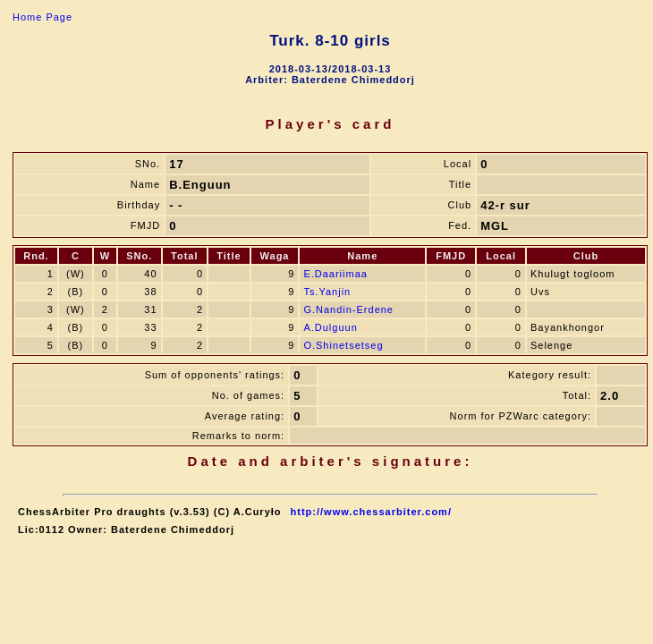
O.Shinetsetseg (343, 345)
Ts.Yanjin (327, 292)
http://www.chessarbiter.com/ (371, 512)
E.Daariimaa (335, 274)
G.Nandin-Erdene (348, 309)
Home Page (42, 17)
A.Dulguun (330, 327)
